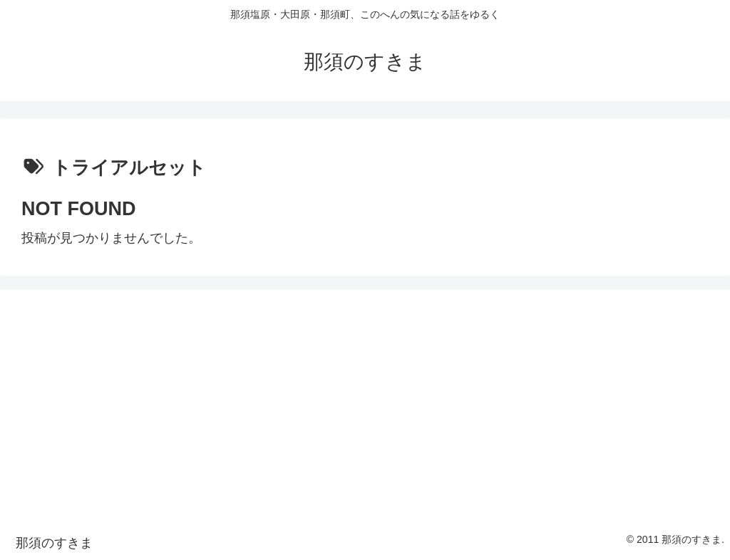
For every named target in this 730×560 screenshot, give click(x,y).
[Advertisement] (365, 403)
